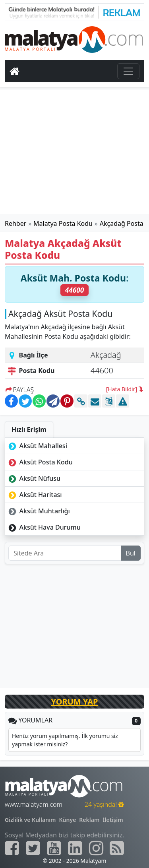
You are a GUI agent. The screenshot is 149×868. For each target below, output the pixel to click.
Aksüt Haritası (34, 495)
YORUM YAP (75, 702)
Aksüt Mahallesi (37, 446)
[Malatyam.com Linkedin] (75, 848)
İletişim (113, 820)
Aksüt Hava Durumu (44, 527)
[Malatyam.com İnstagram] (96, 848)
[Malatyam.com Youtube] (54, 848)
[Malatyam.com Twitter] (33, 848)
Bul (131, 553)
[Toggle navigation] (128, 71)
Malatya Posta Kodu (63, 223)
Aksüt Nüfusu (34, 478)
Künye (68, 820)
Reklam (89, 820)
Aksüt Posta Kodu (40, 462)
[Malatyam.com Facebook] (12, 848)
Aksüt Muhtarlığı (38, 511)
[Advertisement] (75, 152)
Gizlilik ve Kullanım (30, 820)
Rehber (15, 223)
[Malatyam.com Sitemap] (117, 848)
